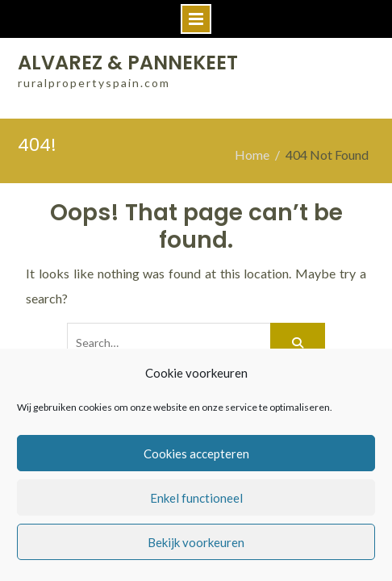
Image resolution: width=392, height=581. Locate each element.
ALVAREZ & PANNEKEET (128, 63)
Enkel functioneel (196, 498)
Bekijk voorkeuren (196, 542)
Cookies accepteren (196, 454)
